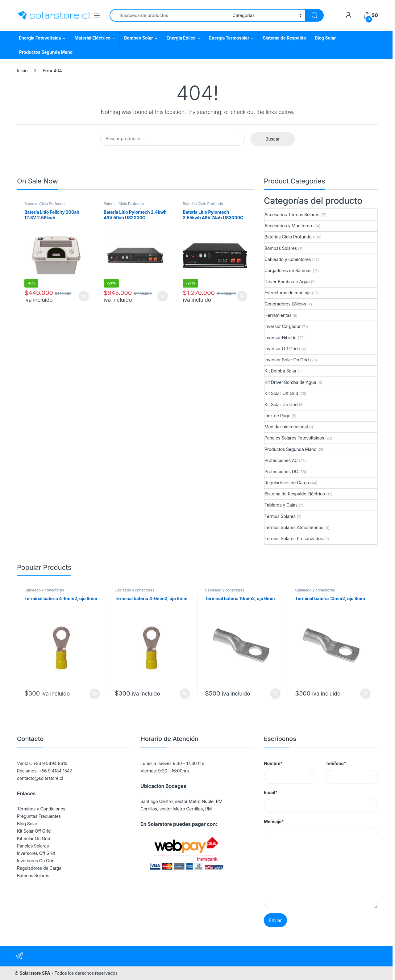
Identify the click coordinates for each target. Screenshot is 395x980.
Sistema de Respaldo (285, 38)
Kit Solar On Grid (281, 404)
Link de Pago (277, 416)
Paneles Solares (33, 846)
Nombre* (273, 763)
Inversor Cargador (283, 326)
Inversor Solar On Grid (287, 360)
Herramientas (278, 315)
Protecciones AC (281, 460)
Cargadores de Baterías (288, 270)
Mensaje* (274, 821)
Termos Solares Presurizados (294, 538)
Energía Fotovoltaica (40, 38)
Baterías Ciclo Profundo (44, 204)
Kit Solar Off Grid (281, 393)
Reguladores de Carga (287, 483)
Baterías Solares (33, 875)
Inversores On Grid (36, 861)
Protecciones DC (281, 471)
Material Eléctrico (92, 38)
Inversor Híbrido (281, 337)
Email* (271, 792)
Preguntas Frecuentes (39, 816)
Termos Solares (280, 516)
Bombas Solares (281, 248)
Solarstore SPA (35, 973)
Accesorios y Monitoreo (288, 226)
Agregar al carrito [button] (84, 296)
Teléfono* (336, 763)
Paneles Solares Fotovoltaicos (294, 438)
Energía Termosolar (229, 38)
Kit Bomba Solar (281, 371)
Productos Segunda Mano (46, 52)
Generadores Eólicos (285, 304)
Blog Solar (325, 38)
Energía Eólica (181, 38)
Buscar (272, 139)
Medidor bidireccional (286, 427)
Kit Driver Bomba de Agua (290, 382)
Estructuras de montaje (288, 293)
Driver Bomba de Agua (287, 282)
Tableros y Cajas (281, 505)
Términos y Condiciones (41, 809)
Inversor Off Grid (281, 349)
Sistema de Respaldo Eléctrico (295, 494)
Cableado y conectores (288, 259)
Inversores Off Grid (36, 853)
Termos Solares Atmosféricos (294, 527)
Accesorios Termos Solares (292, 215)
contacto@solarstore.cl (40, 778)
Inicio (22, 71)
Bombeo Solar (138, 38)
